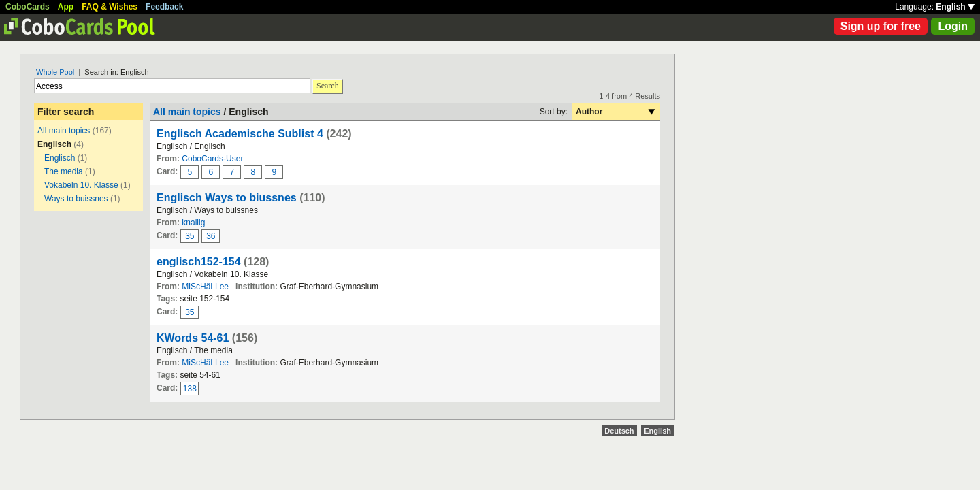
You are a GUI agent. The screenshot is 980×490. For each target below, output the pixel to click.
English (955, 7)
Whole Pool (55, 72)
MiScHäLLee (205, 287)
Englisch (60, 158)
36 (211, 236)
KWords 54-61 (193, 338)
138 (190, 389)
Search (328, 86)
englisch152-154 (199, 262)
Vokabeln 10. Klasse (81, 185)
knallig (193, 223)
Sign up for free (881, 26)
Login (953, 26)
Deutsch (619, 431)
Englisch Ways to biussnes (227, 198)
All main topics (64, 131)
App (66, 7)
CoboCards (28, 7)
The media (64, 171)
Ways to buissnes (76, 199)
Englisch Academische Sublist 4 (240, 134)
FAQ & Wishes (110, 7)
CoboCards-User (212, 159)
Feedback (164, 7)
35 (190, 236)
